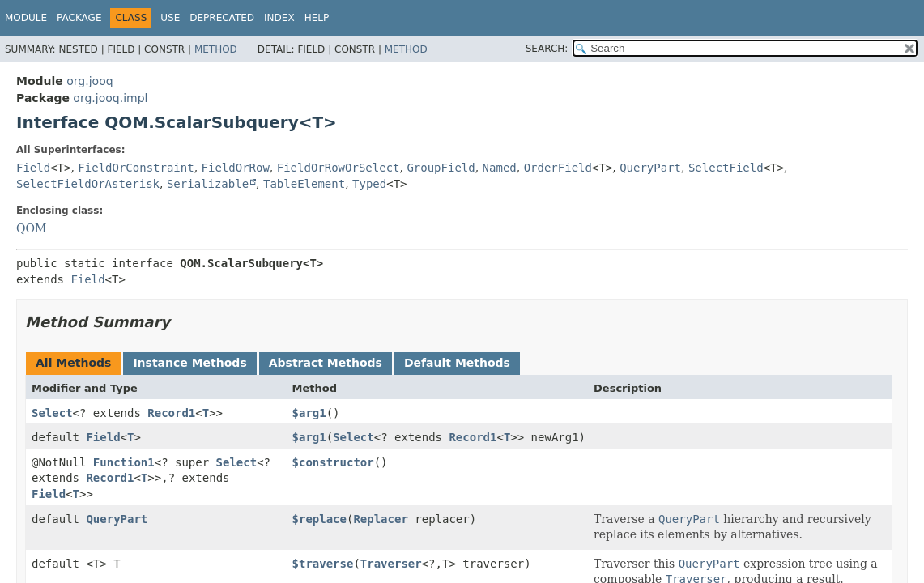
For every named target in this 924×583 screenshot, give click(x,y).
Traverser (391, 564)
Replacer (380, 519)
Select (52, 413)
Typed (369, 184)
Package (79, 18)
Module (26, 18)
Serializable (208, 184)
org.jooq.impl (110, 98)
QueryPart (650, 168)
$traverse (323, 564)
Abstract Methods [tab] (326, 363)
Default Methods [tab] (457, 363)
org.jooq (89, 81)
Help (317, 18)
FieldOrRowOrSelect (339, 168)
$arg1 (309, 413)
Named (500, 168)
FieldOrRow (236, 168)
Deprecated (222, 18)
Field (33, 168)
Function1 (124, 462)
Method (216, 49)
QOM (31, 228)
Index (279, 18)
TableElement (304, 184)
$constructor (333, 462)
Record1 (171, 413)
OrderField (558, 168)
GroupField (441, 168)
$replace (319, 519)
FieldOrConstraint (136, 168)
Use (170, 18)
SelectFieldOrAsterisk (88, 184)
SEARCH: (547, 49)
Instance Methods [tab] (189, 363)
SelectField (726, 168)
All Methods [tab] (73, 363)
